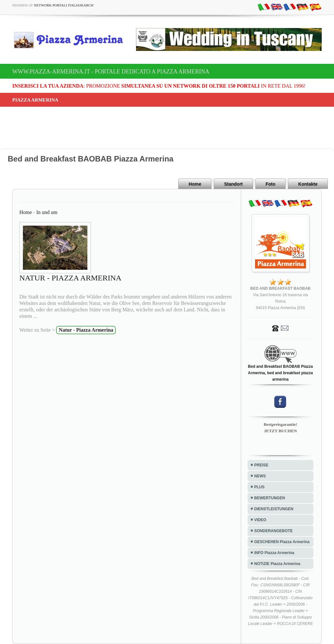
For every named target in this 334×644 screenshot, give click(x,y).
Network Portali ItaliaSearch (64, 5)
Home (195, 184)
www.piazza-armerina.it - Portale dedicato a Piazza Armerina (111, 72)
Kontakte (308, 184)
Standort (233, 184)
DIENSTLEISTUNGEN (274, 509)
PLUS (260, 487)
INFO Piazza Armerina (274, 553)
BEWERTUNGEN (270, 498)
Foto (270, 184)
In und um (47, 212)
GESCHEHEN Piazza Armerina (282, 542)
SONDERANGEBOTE (274, 531)
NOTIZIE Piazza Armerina (277, 564)
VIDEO (260, 520)
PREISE (261, 465)
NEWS (260, 476)
